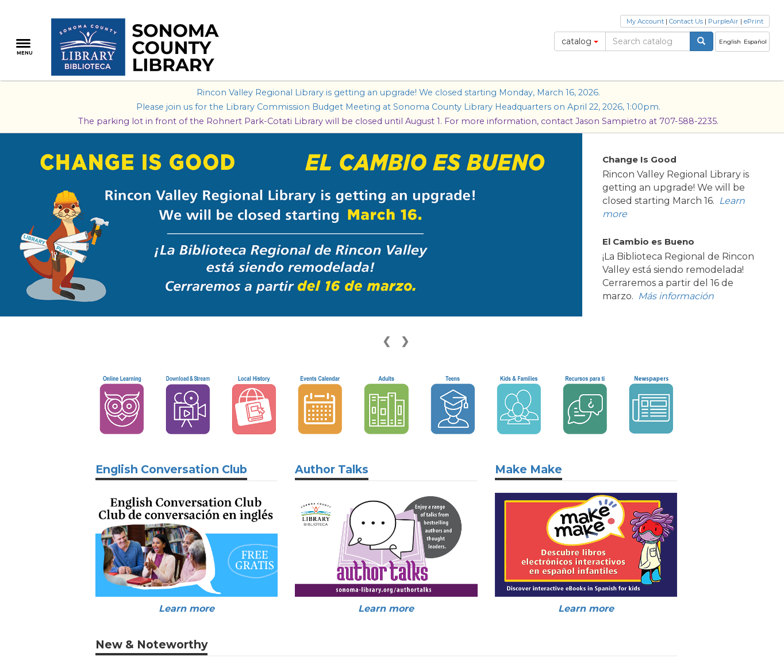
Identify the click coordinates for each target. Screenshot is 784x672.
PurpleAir (723, 21)
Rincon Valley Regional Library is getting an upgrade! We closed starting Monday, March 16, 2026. (398, 92)
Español (755, 42)
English (730, 42)
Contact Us (686, 21)
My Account (645, 21)
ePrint (754, 21)
